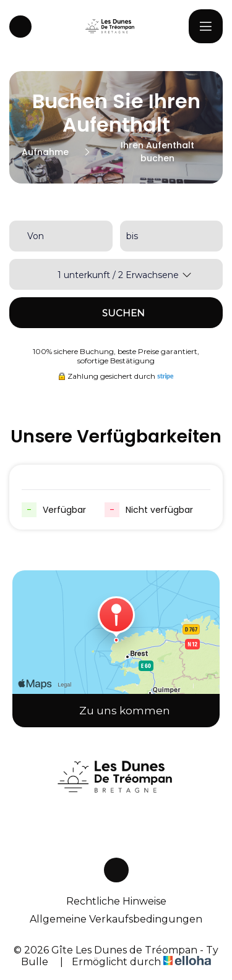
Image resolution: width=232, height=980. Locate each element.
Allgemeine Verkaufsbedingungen (116, 919)
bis (132, 236)
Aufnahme (45, 152)
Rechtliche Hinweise (116, 901)
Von (36, 236)
